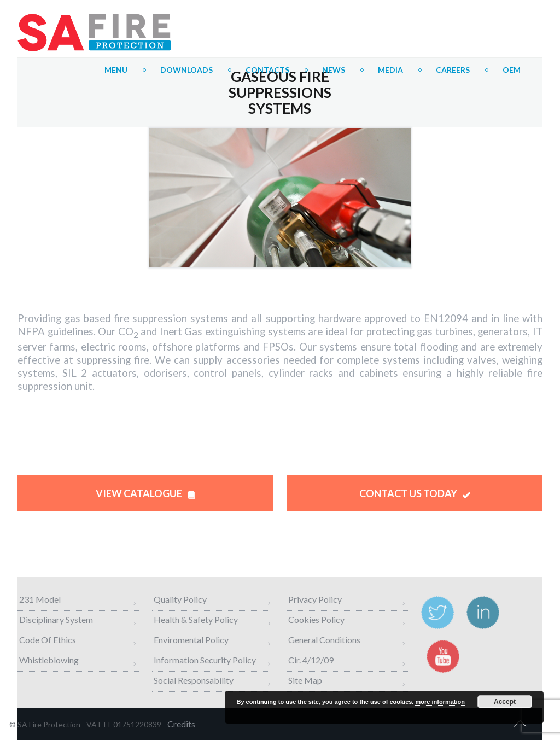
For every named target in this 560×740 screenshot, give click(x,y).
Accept (505, 702)
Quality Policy (180, 599)
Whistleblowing (49, 660)
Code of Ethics (48, 640)
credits (181, 724)
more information (440, 702)
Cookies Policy (316, 619)
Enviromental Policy (191, 640)
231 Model (40, 599)
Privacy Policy (315, 599)
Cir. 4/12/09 (311, 660)
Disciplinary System (56, 619)
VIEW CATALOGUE (145, 493)
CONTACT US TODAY (415, 493)
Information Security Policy (205, 660)
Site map (305, 680)
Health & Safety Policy (196, 619)
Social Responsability (194, 680)
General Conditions (324, 640)
